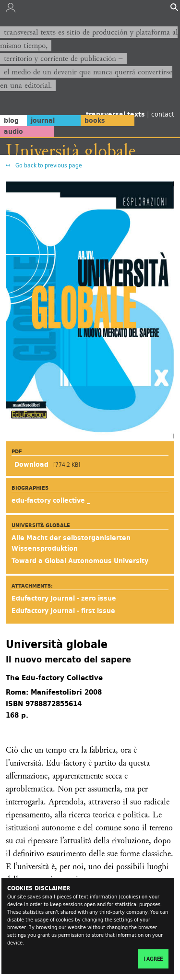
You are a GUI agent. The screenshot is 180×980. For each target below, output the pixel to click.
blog (11, 120)
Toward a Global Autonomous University (80, 561)
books (95, 120)
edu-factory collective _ (51, 500)
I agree (153, 959)
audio (13, 131)
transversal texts (116, 114)
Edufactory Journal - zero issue (64, 598)
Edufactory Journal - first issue (63, 611)
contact (163, 114)
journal (43, 120)
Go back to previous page (48, 165)
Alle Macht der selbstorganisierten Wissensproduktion (71, 543)
